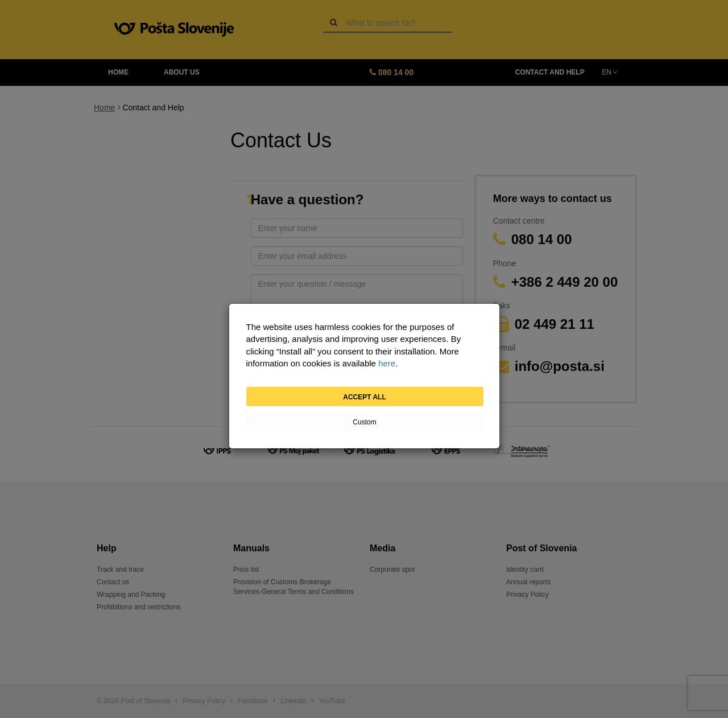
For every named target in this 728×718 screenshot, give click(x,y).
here (387, 363)
